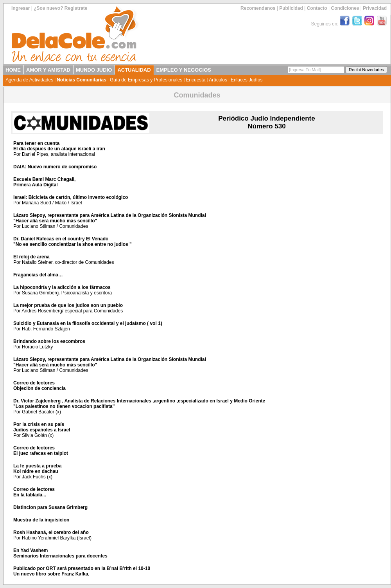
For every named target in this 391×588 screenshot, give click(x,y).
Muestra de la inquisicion (41, 520)
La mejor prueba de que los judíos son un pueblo (68, 305)
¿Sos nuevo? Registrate (60, 8)
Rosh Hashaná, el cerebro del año (51, 532)
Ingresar (21, 8)
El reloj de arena (31, 257)
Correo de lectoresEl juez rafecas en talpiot (41, 451)
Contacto (317, 8)
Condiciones (345, 8)
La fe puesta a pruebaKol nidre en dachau (37, 469)
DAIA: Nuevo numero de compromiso (55, 167)
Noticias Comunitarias (82, 80)
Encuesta (195, 80)
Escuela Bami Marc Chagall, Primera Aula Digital (44, 182)
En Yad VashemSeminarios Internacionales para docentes (60, 553)
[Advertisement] (333, 176)
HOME (13, 70)
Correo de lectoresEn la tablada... (34, 492)
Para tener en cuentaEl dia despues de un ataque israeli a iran (59, 146)
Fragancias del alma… (38, 275)
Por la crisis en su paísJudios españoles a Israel (42, 427)
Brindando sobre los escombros (49, 341)
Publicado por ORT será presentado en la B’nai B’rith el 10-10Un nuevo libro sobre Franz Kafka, (82, 571)
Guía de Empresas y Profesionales (146, 80)
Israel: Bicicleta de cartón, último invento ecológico (71, 197)
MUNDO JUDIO (94, 70)
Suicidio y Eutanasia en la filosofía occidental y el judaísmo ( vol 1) (88, 323)
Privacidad (375, 8)
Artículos (218, 80)
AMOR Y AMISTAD (48, 70)
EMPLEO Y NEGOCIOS (184, 70)
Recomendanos (258, 8)
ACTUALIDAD (134, 70)
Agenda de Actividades (29, 80)
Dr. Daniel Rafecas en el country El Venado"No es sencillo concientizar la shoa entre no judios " (73, 242)
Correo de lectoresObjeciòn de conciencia (39, 386)
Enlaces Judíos (247, 80)
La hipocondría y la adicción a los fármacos (62, 287)
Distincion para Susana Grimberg (50, 507)
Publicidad (291, 8)
